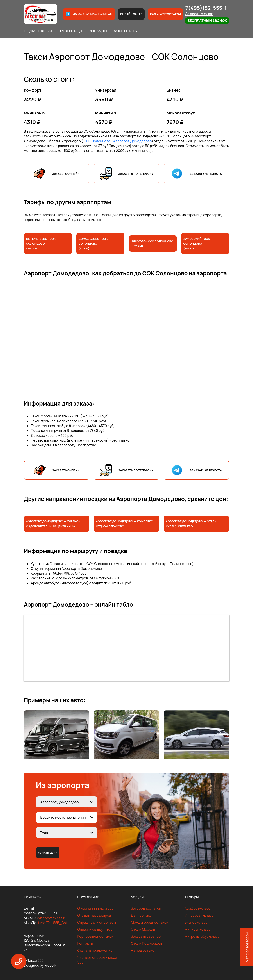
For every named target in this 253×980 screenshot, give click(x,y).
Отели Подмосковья (148, 943)
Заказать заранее (146, 936)
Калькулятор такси (166, 14)
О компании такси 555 (96, 908)
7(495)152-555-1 (206, 8)
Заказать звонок (199, 14)
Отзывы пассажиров (94, 915)
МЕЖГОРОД (71, 31)
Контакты (85, 943)
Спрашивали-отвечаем (97, 922)
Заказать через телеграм (89, 14)
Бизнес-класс (196, 922)
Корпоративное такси (95, 936)
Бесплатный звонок (207, 21)
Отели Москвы (143, 929)
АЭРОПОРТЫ (126, 31)
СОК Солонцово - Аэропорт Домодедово (118, 141)
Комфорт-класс (197, 908)
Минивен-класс (198, 929)
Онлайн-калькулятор (95, 929)
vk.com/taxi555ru (52, 918)
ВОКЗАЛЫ (98, 31)
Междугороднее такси (150, 922)
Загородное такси (146, 908)
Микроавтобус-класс (202, 936)
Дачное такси (142, 915)
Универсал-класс (199, 915)
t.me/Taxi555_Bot (53, 923)
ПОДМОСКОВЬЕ (39, 31)
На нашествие (143, 950)
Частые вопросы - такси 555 (97, 960)
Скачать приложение (95, 950)
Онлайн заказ (131, 14)
